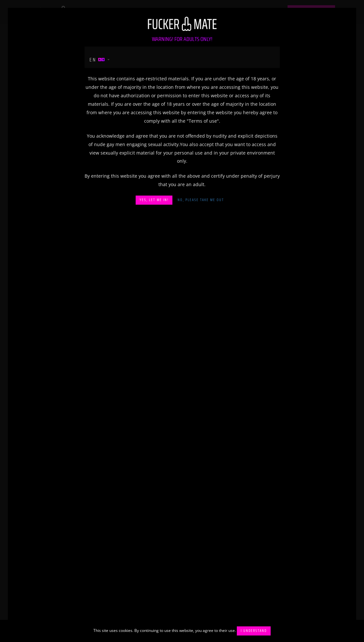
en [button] (98, 60)
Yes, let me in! (154, 200)
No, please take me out (201, 200)
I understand (254, 631)
